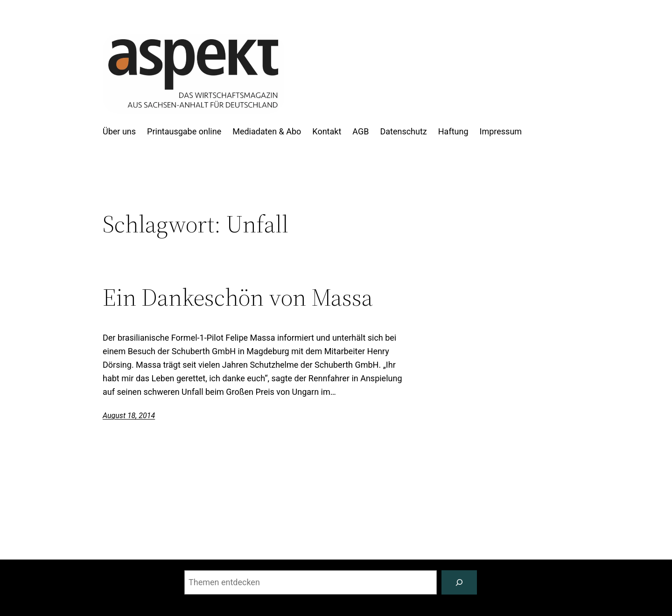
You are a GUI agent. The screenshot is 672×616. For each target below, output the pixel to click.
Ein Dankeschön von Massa (238, 297)
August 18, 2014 (129, 416)
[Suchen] (459, 582)
